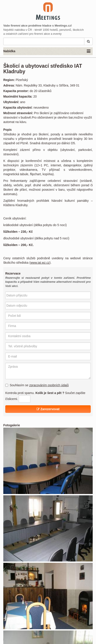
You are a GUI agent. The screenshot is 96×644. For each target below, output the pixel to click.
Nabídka (47, 51)
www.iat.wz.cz (40, 263)
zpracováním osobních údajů (49, 385)
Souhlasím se (37, 385)
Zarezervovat (48, 409)
